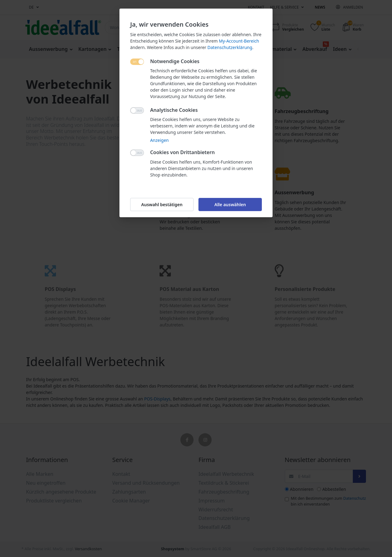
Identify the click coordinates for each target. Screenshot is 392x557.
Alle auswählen (230, 205)
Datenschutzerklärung (230, 47)
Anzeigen (159, 140)
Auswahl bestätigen (162, 205)
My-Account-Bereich (239, 41)
